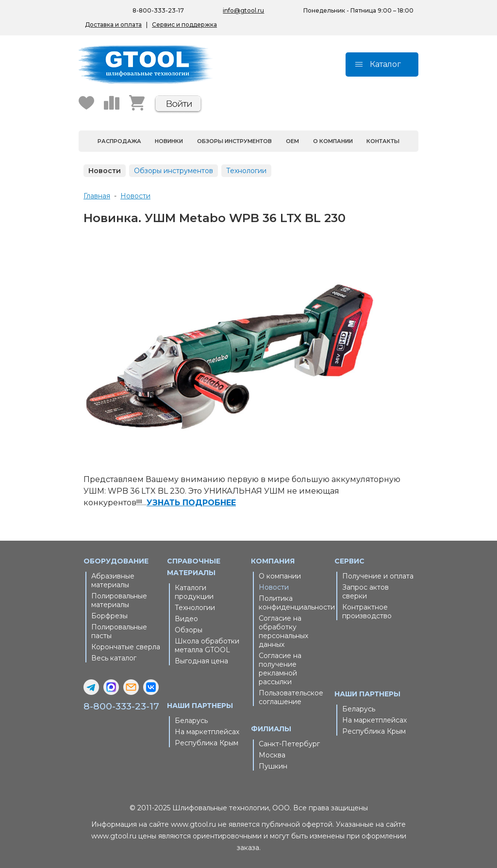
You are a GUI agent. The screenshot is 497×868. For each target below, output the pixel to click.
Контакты (383, 141)
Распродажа (119, 141)
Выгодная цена (201, 661)
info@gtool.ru (243, 10)
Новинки (169, 141)
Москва (272, 755)
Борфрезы (109, 616)
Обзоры (189, 630)
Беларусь (191, 721)
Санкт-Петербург (289, 744)
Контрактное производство (367, 611)
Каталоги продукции (194, 592)
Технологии (246, 171)
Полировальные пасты (119, 631)
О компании (333, 141)
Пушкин (273, 766)
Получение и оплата (378, 576)
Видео (186, 619)
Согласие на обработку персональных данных (283, 631)
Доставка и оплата (113, 24)
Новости (105, 171)
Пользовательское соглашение (291, 697)
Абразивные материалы (113, 580)
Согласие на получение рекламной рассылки (280, 669)
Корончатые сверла (126, 647)
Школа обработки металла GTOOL (207, 645)
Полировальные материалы (119, 600)
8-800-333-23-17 (121, 706)
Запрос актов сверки (365, 592)
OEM (292, 141)
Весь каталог (114, 658)
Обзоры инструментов (234, 141)
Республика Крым (207, 743)
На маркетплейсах (207, 732)
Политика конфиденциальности (294, 603)
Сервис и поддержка (184, 24)
